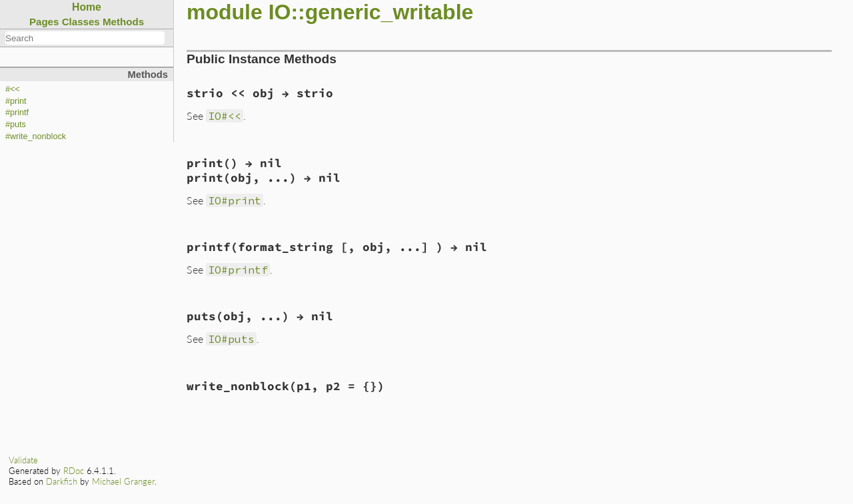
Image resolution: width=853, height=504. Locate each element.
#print (16, 101)
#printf (17, 113)
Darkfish (62, 481)
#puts (16, 125)
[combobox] (85, 38)
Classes (81, 22)
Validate (23, 460)
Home (87, 7)
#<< (13, 89)
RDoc (74, 471)
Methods (123, 22)
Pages (44, 22)
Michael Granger (123, 481)
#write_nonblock (36, 136)
